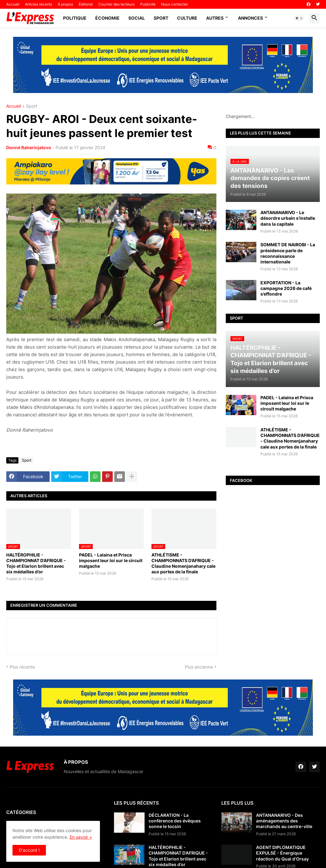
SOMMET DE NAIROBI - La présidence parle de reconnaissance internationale (288, 253)
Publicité (148, 4)
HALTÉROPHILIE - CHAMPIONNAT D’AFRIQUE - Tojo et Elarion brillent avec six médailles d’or (36, 563)
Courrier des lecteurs (116, 4)
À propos (65, 4)
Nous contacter (175, 4)
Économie (107, 18)
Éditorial (86, 4)
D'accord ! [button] (29, 850)
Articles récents (39, 4)
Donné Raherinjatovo (29, 147)
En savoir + (81, 837)
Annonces (250, 18)
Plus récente (22, 667)
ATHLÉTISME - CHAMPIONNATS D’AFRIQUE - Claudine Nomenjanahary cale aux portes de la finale (183, 563)
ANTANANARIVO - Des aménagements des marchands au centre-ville (284, 821)
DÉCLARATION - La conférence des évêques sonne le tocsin (175, 821)
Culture (187, 18)
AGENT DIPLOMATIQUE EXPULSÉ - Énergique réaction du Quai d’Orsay (282, 853)
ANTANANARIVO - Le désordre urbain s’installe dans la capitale (288, 218)
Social (137, 18)
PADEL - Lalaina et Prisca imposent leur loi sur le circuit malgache (111, 560)
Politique (75, 18)
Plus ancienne (199, 667)
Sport (161, 18)
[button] (299, 18)
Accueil (13, 4)
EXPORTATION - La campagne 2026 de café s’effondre (286, 288)
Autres (215, 18)
